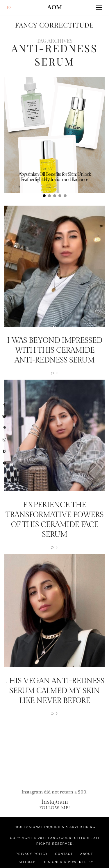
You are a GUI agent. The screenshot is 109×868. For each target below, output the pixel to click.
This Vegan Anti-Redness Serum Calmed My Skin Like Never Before (54, 691)
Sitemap (27, 862)
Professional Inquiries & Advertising (54, 827)
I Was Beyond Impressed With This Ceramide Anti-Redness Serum (54, 350)
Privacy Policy (32, 854)
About (87, 854)
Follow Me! (55, 808)
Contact (64, 854)
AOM (54, 7)
